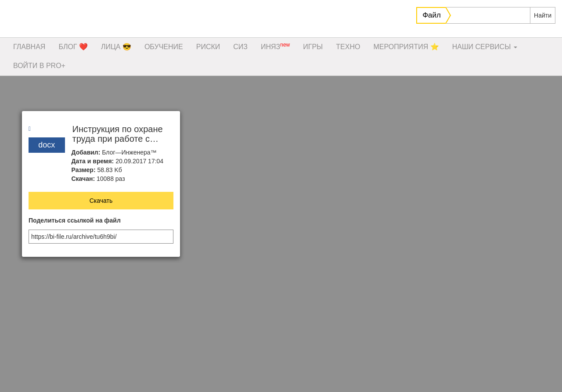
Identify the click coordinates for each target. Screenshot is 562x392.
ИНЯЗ (275, 46)
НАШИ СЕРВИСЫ (485, 47)
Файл (432, 15)
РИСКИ (208, 47)
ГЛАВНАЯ (29, 47)
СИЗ (240, 47)
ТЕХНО (348, 47)
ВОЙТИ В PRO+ (39, 66)
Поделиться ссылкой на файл (75, 221)
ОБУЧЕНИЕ (164, 47)
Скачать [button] (101, 201)
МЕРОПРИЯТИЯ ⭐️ (406, 47)
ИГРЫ (313, 47)
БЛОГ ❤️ (73, 47)
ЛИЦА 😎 (116, 47)
